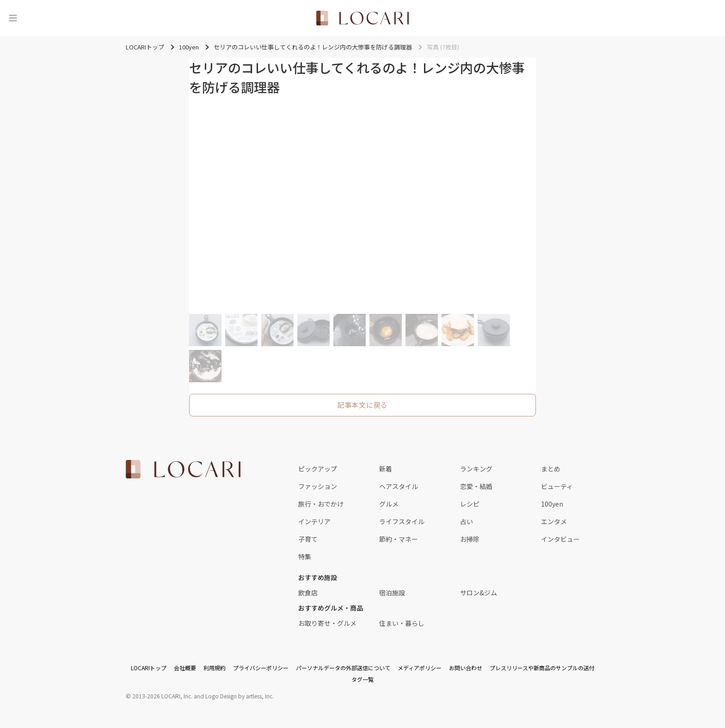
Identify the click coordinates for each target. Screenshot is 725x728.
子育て (308, 539)
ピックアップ (318, 469)
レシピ (470, 504)
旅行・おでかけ (321, 504)
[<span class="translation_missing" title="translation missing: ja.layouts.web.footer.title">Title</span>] (183, 469)
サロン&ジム (479, 593)
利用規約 (215, 668)
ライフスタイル (402, 521)
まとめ (551, 469)
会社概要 (185, 668)
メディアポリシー (420, 668)
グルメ (389, 504)
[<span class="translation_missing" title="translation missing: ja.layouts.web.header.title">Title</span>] (362, 18)
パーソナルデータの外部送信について (343, 668)
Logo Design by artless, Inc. (240, 696)
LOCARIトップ (149, 668)
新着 (386, 469)
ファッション (318, 486)
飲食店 (308, 593)
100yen (552, 504)
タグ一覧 (362, 679)
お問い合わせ (466, 668)
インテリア (314, 521)
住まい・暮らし (402, 623)
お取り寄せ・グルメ (327, 623)
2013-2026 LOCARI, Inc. (162, 696)
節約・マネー (399, 539)
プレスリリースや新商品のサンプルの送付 (542, 668)
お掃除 (470, 539)
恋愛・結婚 (476, 486)
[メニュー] (13, 18)
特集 (305, 557)
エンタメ (554, 521)
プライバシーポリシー (261, 668)
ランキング (476, 469)
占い (467, 521)
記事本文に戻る (362, 405)
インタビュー (560, 539)
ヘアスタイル (399, 486)
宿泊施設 (392, 593)
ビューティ (557, 486)
